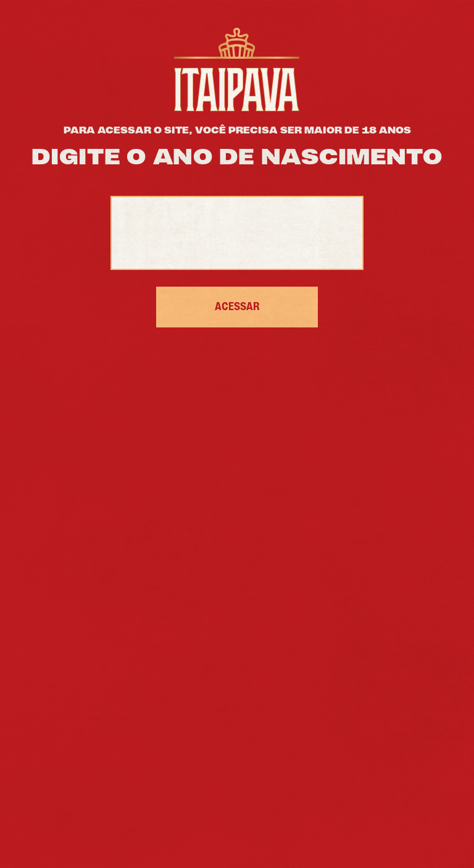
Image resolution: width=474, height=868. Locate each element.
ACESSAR (237, 307)
